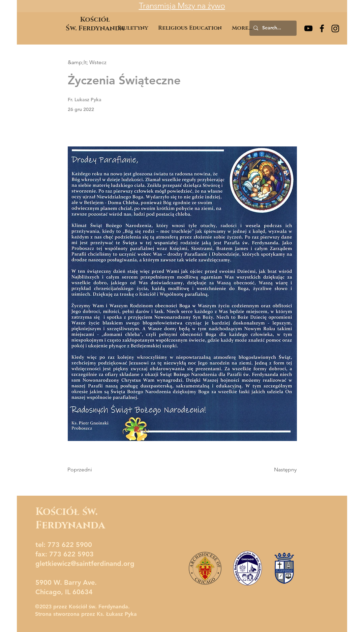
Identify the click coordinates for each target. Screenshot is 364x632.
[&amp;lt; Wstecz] (90, 63)
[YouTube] (308, 28)
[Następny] (280, 470)
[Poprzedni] (90, 470)
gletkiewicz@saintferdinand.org (85, 564)
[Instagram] (335, 28)
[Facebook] (322, 28)
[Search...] (272, 28)
